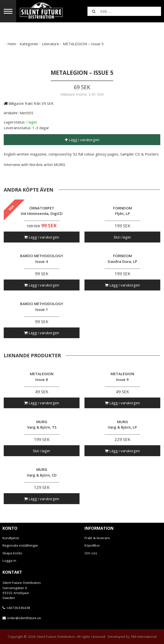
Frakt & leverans (97, 538)
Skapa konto (12, 553)
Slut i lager (122, 237)
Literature (51, 44)
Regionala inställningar (20, 545)
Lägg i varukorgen (82, 140)
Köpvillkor (92, 545)
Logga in (9, 561)
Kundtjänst (11, 538)
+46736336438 (18, 608)
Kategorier (29, 44)
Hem (12, 44)
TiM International (144, 637)
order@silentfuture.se (24, 618)
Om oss (91, 553)
